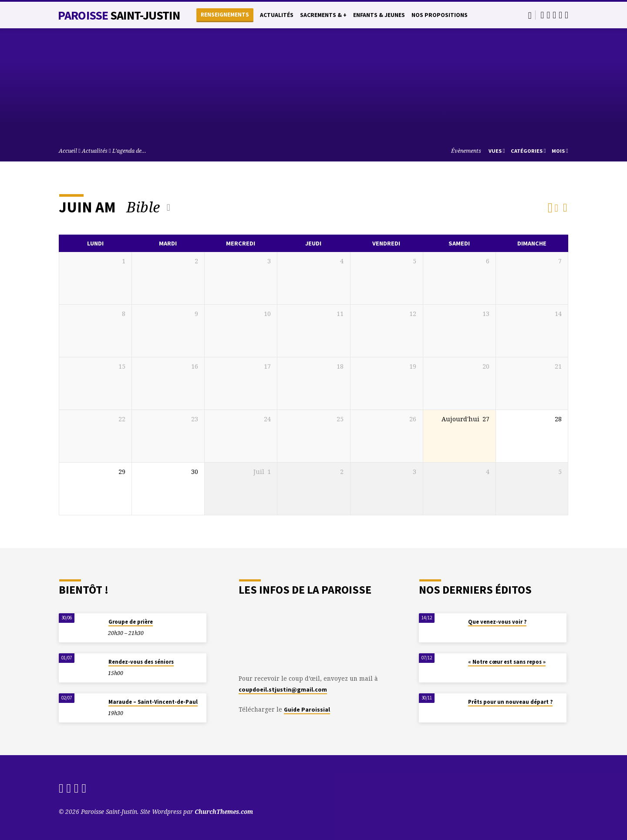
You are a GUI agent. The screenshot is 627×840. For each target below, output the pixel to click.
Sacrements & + (323, 15)
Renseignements (225, 15)
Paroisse (119, 15)
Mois (560, 151)
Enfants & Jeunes (379, 15)
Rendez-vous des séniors (141, 662)
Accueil (68, 151)
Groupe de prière (131, 622)
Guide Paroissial (307, 710)
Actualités (277, 15)
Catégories (528, 151)
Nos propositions (440, 15)
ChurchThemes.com (224, 811)
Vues (497, 151)
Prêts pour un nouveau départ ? (510, 702)
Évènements (466, 151)
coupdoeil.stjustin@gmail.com (283, 690)
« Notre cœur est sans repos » (507, 662)
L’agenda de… (129, 151)
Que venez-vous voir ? (497, 622)
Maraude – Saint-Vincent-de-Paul (153, 702)
